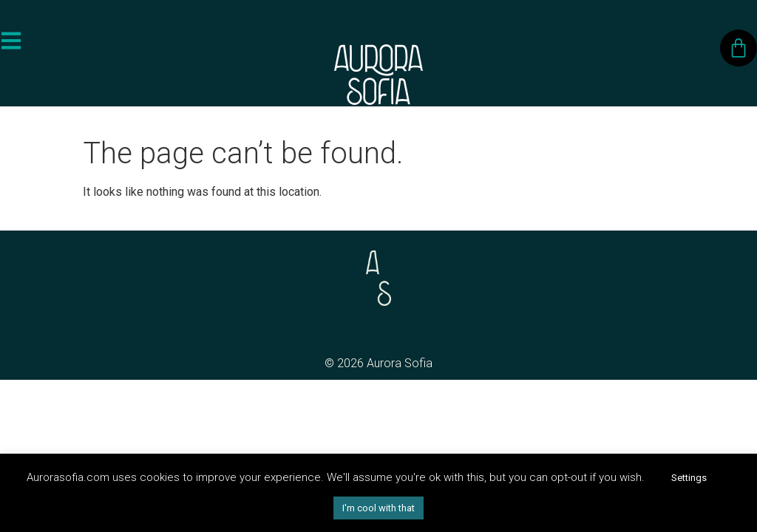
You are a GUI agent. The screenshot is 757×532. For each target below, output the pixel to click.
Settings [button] (689, 478)
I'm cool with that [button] (378, 508)
